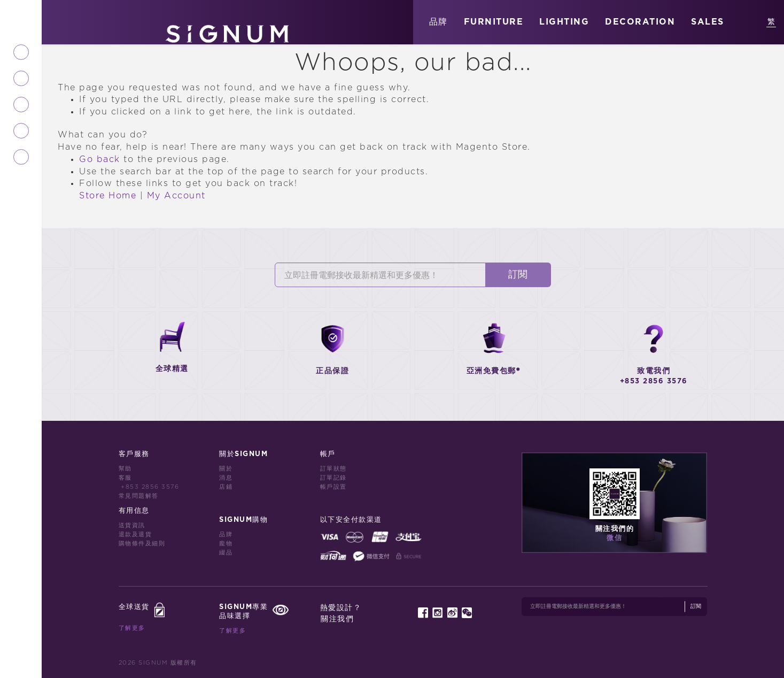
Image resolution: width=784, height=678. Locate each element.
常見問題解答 (139, 496)
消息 (226, 478)
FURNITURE (494, 22)
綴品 (226, 553)
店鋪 (226, 487)
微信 (614, 538)
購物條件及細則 (142, 544)
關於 (226, 469)
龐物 (226, 544)
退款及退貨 (135, 534)
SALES (708, 22)
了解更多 (132, 628)
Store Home (108, 196)
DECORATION (640, 22)
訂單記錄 (333, 478)
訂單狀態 (333, 469)
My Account (176, 196)
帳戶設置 (333, 487)
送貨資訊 (132, 525)
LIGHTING (564, 22)
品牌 (438, 22)
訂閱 (518, 275)
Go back (100, 159)
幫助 (125, 469)
